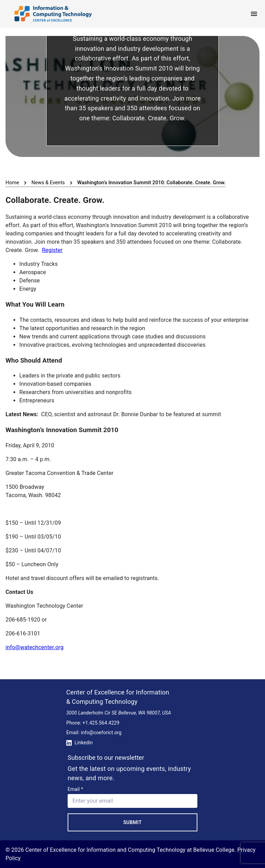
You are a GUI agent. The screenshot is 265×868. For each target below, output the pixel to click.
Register (52, 250)
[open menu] (254, 14)
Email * (75, 789)
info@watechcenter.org (35, 647)
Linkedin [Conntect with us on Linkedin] (80, 743)
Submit (132, 822)
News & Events (48, 183)
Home (12, 183)
